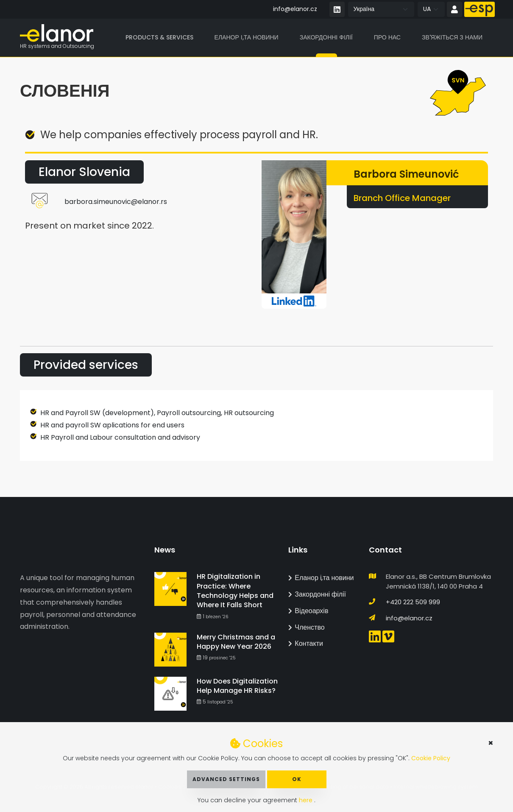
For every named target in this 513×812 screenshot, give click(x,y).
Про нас (387, 38)
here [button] (307, 800)
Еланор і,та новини (247, 38)
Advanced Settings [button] (226, 779)
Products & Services (159, 38)
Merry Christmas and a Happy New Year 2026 (236, 642)
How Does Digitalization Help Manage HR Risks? (237, 686)
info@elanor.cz (295, 9)
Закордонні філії (326, 38)
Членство (306, 627)
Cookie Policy (431, 758)
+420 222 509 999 (413, 602)
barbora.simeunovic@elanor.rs (116, 202)
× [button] (491, 743)
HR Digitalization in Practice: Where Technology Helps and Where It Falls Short (235, 591)
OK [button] (297, 779)
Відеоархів (308, 611)
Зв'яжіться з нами (452, 38)
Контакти (306, 643)
